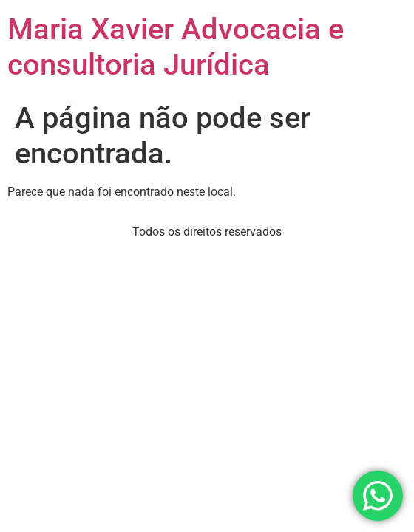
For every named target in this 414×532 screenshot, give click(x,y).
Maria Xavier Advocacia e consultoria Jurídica (176, 47)
